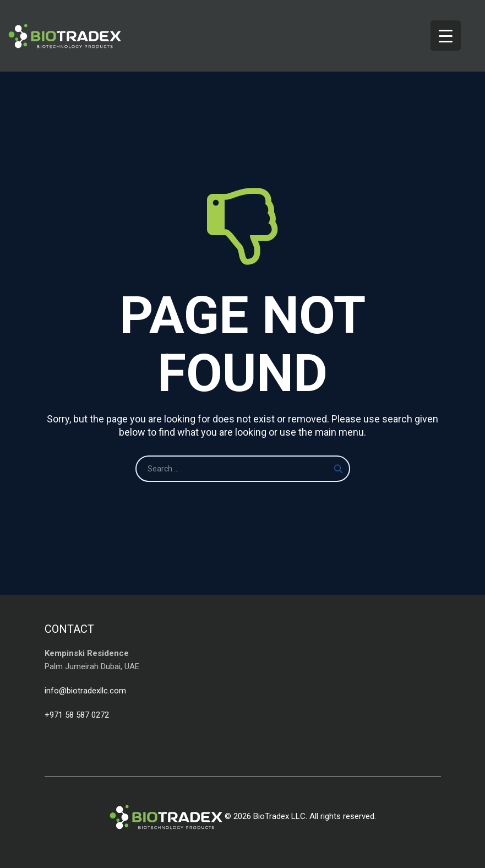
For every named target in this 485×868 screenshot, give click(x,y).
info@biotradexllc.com (85, 691)
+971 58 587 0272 (77, 715)
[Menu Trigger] (446, 36)
